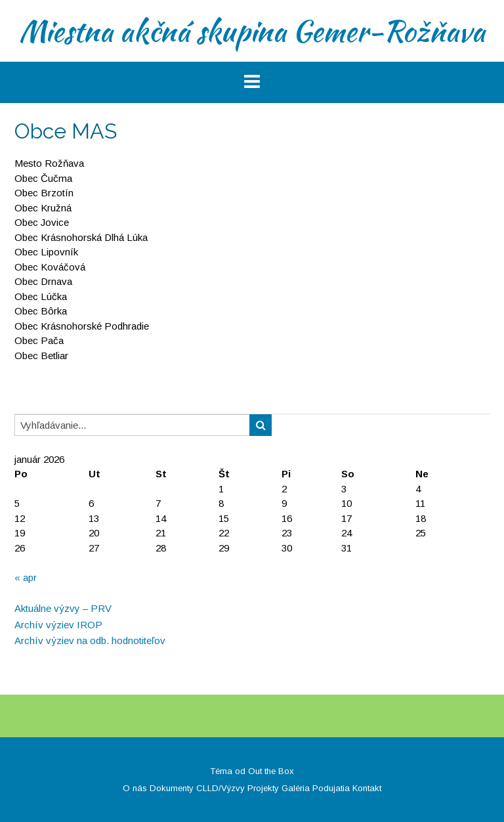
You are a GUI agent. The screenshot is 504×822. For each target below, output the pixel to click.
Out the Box (271, 771)
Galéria (296, 788)
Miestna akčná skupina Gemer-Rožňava (252, 31)
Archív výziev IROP (58, 625)
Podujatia (331, 788)
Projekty (263, 788)
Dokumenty (172, 788)
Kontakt (367, 788)
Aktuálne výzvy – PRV (63, 608)
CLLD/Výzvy (220, 788)
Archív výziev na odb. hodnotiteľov (90, 640)
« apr (26, 577)
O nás (135, 788)
